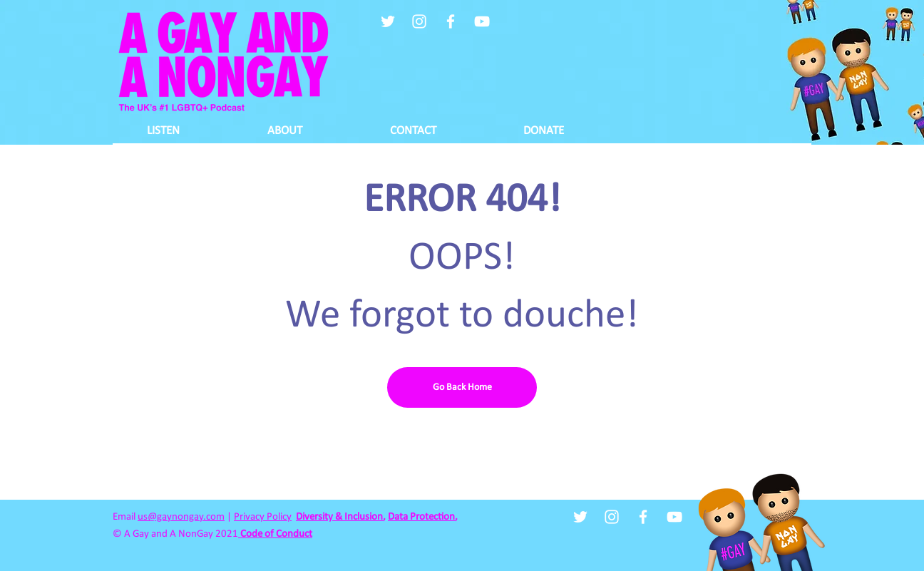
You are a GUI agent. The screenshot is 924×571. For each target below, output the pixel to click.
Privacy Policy (263, 517)
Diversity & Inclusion (339, 517)
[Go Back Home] (462, 387)
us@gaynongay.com (181, 517)
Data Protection (421, 517)
